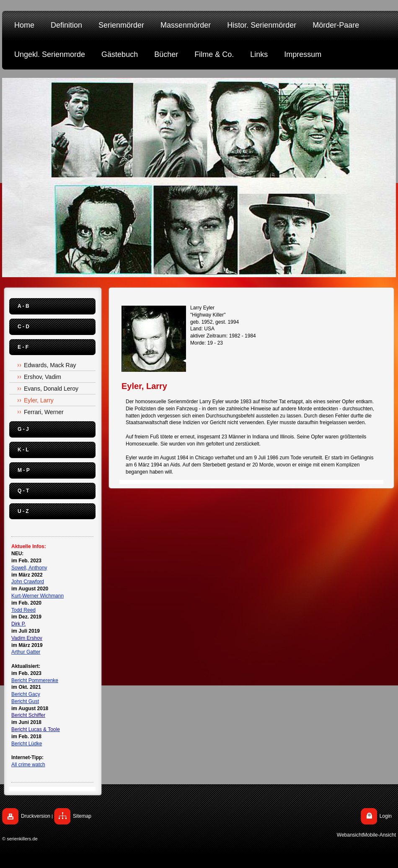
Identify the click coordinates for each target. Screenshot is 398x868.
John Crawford (28, 582)
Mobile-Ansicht (379, 835)
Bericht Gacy (26, 694)
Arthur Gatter (26, 652)
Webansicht (350, 835)
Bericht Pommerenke (35, 680)
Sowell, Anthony (29, 568)
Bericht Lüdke (27, 744)
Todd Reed (23, 610)
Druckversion (36, 816)
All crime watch (28, 765)
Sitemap (82, 816)
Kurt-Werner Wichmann (37, 596)
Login (386, 816)
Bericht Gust (25, 701)
